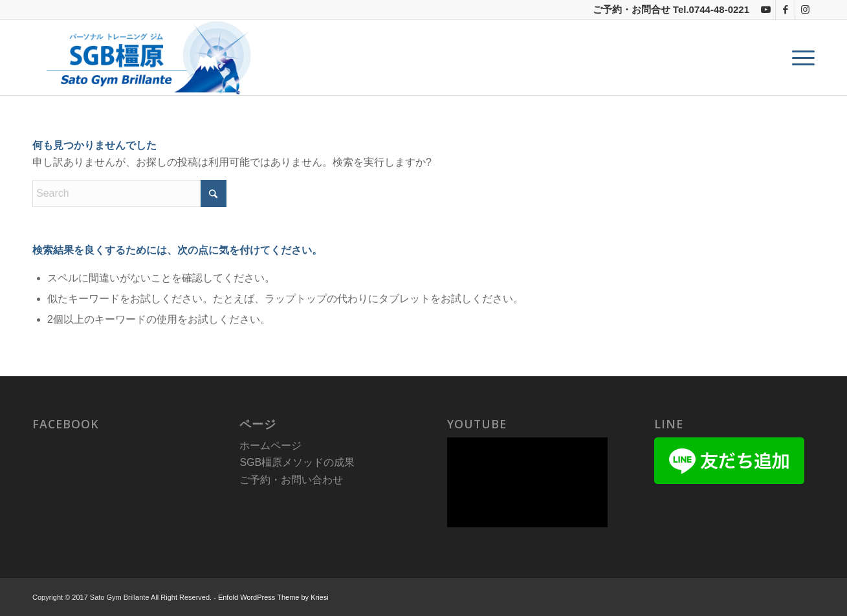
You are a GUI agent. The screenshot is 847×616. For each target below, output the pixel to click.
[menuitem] (799, 58)
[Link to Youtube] (766, 10)
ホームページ (270, 445)
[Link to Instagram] (805, 10)
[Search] (129, 193)
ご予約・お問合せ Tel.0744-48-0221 (671, 9)
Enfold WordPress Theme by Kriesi (273, 597)
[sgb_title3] (145, 58)
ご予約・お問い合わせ (291, 480)
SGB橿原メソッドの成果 (297, 462)
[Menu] (799, 58)
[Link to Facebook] (785, 10)
